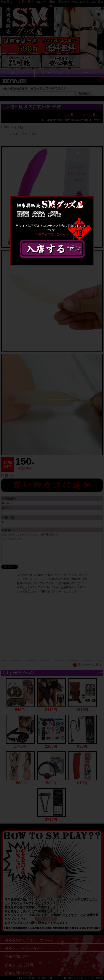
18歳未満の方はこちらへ (52, 234)
